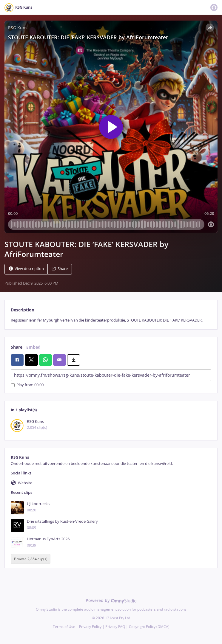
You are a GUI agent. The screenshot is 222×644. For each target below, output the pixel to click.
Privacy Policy (90, 627)
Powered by (111, 600)
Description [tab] (23, 310)
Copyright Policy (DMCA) (149, 627)
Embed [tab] (33, 347)
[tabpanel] (111, 320)
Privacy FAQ (115, 627)
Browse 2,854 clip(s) (31, 559)
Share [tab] (17, 347)
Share (60, 269)
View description (26, 269)
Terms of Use (64, 627)
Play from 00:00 (27, 385)
